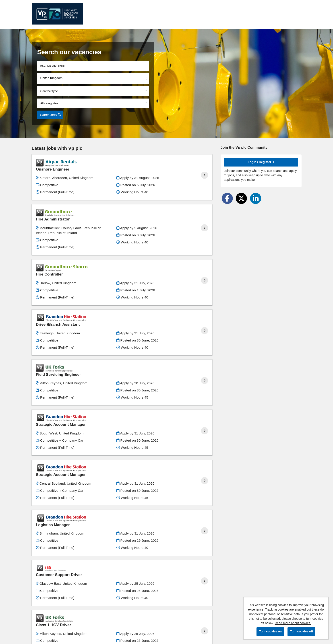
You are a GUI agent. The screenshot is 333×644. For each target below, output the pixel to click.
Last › (206, 609)
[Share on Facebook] (227, 198)
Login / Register (261, 162)
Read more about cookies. (293, 623)
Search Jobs (50, 115)
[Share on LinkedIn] (256, 198)
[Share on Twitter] (241, 198)
